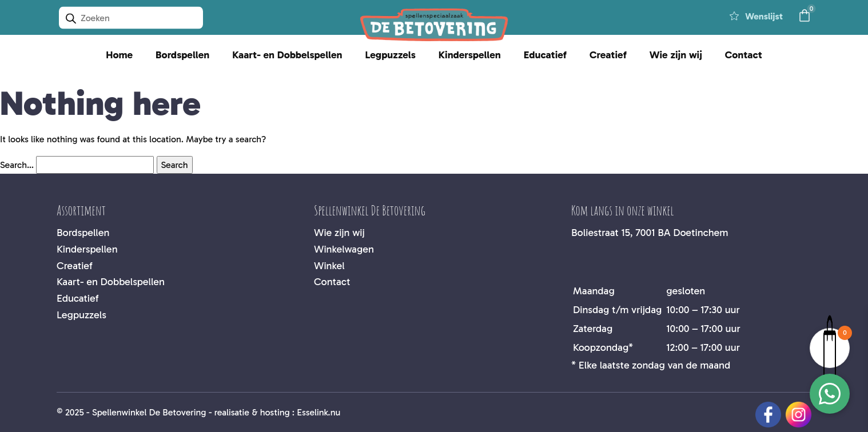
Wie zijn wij (676, 55)
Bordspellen (182, 55)
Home (119, 55)
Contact (744, 55)
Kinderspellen (470, 55)
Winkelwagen (344, 249)
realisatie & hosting (252, 412)
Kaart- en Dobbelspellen (287, 55)
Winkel (329, 266)
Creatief (608, 55)
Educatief (545, 55)
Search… (17, 165)
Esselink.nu (318, 412)
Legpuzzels (390, 55)
